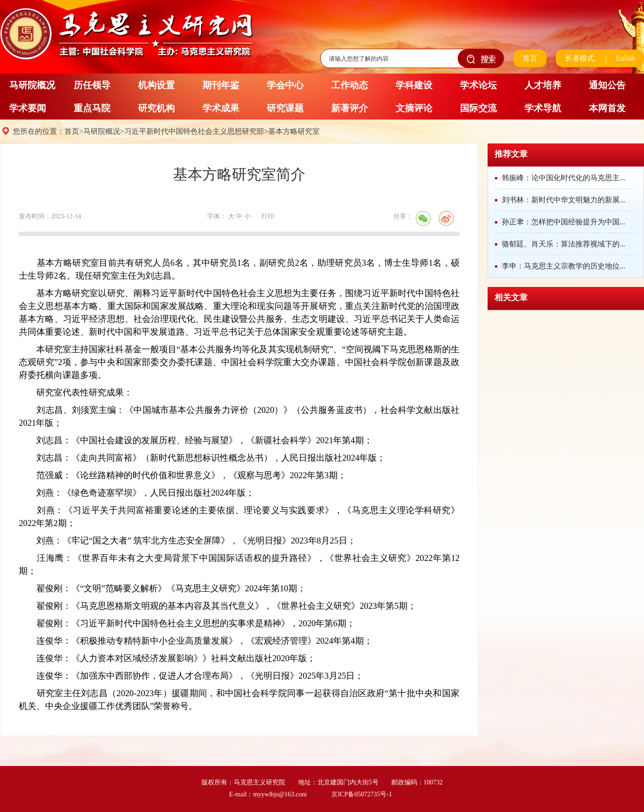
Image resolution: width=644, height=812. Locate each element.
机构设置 (156, 85)
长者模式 (580, 58)
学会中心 (285, 85)
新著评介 (350, 108)
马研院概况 (32, 85)
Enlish (625, 58)
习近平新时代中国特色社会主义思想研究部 (194, 131)
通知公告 (607, 85)
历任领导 (92, 85)
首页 (530, 58)
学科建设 (414, 85)
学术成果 (221, 108)
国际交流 (478, 108)
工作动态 (350, 85)
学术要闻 (28, 108)
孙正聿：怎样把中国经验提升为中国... (563, 222)
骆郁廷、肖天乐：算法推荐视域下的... (563, 244)
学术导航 (543, 108)
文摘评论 (414, 108)
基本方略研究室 (294, 131)
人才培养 (543, 85)
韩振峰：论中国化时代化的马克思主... (563, 178)
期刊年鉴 (221, 85)
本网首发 (607, 108)
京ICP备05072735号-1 (361, 794)
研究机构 (156, 108)
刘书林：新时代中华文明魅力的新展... (563, 200)
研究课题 (285, 108)
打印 (268, 216)
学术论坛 (478, 85)
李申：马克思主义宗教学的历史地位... (563, 266)
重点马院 (92, 108)
